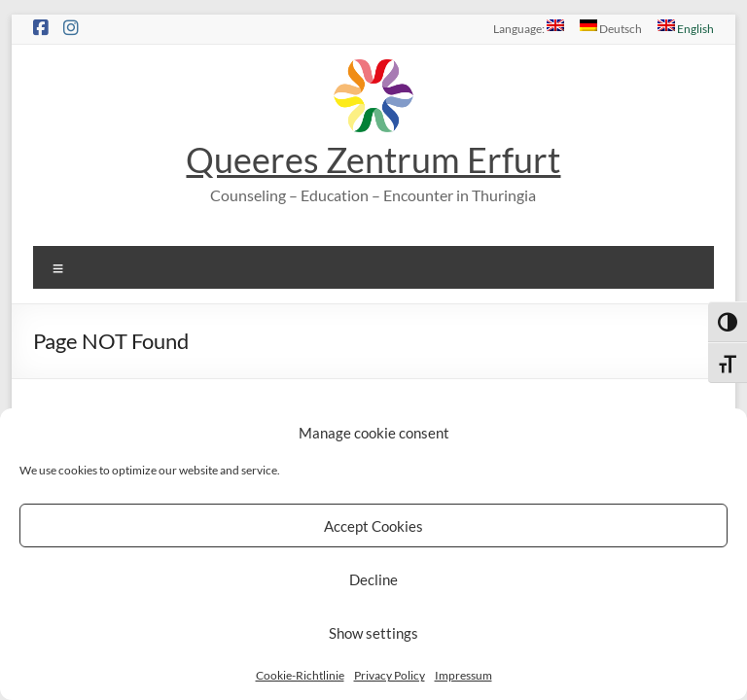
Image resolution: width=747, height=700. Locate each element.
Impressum (463, 675)
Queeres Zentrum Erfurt (373, 159)
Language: (529, 27)
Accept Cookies (373, 526)
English (686, 27)
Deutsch (611, 27)
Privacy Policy (390, 675)
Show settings (373, 633)
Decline (373, 579)
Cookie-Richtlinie (300, 675)
